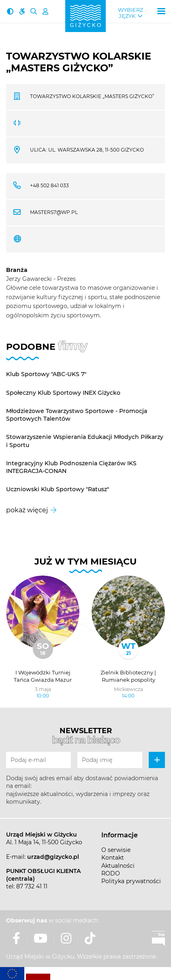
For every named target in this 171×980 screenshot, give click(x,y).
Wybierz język (130, 13)
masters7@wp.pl (54, 212)
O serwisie (116, 850)
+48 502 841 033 (49, 185)
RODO (111, 873)
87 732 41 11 (32, 886)
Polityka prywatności (131, 881)
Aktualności (118, 866)
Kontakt (113, 858)
